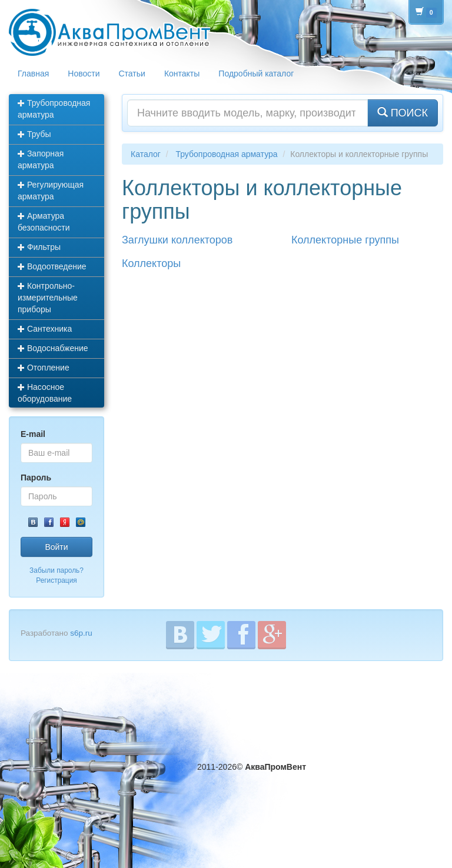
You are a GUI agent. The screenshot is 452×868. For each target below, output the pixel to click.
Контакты (182, 74)
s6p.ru (81, 633)
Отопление (44, 368)
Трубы (34, 134)
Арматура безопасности (44, 222)
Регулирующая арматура (51, 191)
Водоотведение (52, 266)
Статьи (132, 74)
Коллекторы (151, 263)
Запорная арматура (41, 159)
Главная (33, 74)
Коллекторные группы (345, 240)
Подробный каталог (256, 74)
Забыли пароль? (56, 570)
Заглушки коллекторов (177, 240)
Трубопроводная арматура (54, 109)
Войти (56, 547)
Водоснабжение (53, 348)
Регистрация (56, 580)
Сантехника (45, 329)
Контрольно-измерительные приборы (48, 298)
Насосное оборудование (45, 393)
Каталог (146, 154)
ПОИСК (403, 113)
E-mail (33, 434)
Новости (84, 74)
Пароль (36, 478)
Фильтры (39, 247)
